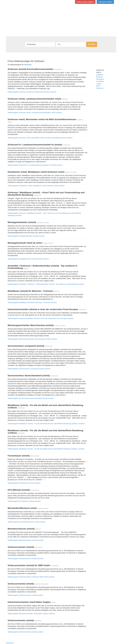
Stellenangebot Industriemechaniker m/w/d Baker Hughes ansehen (31, 614)
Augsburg (100, 75)
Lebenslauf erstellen (105, 2)
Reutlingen (100, 79)
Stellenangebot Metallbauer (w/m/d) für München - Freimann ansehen (32, 302)
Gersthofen (100, 81)
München (99, 77)
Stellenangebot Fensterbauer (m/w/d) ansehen (24, 483)
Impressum (10, 643)
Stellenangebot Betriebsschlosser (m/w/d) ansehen (26, 540)
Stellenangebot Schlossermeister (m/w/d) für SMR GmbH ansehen (31, 577)
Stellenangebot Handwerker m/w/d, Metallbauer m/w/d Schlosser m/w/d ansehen (36, 186)
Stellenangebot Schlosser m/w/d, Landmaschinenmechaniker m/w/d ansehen (35, 113)
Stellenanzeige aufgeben (85, 2)
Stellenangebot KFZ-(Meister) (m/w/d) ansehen (24, 501)
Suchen (92, 44)
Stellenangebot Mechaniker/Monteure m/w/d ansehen (27, 522)
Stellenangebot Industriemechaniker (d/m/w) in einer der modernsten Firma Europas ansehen (41, 318)
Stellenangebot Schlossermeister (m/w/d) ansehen (26, 559)
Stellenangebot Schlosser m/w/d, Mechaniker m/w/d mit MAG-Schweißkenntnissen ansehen (40, 138)
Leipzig (99, 84)
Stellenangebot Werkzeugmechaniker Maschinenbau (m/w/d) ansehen (33, 339)
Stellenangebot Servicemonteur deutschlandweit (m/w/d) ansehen (31, 398)
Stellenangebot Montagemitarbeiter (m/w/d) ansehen (26, 236)
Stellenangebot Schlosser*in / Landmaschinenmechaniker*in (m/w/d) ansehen (35, 165)
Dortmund (100, 88)
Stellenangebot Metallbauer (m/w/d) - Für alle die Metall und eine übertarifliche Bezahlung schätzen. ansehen (46, 424)
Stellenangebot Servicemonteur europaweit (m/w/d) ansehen (29, 369)
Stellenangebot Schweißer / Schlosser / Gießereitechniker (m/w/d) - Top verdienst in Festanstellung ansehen (46, 284)
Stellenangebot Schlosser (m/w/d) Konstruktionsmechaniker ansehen (32, 92)
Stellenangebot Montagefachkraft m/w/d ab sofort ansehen (28, 259)
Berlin (98, 86)
